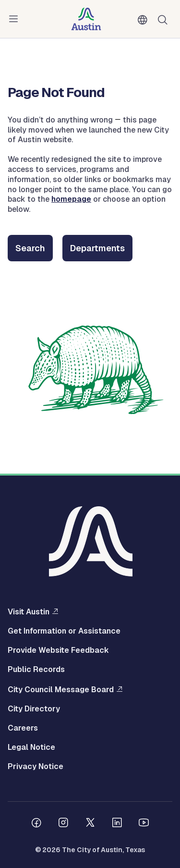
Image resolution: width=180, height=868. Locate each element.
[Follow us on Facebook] (36, 824)
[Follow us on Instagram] (63, 824)
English (144, 20)
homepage (71, 199)
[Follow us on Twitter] (90, 824)
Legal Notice (31, 747)
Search (30, 248)
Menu (15, 19)
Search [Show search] (165, 19)
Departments (97, 248)
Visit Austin (29, 611)
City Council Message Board (61, 689)
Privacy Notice (36, 767)
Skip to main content (38, 0)
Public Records (36, 670)
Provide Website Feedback (58, 650)
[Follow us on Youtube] (144, 824)
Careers (23, 728)
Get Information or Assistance (64, 631)
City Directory (34, 709)
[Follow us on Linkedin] (117, 824)
